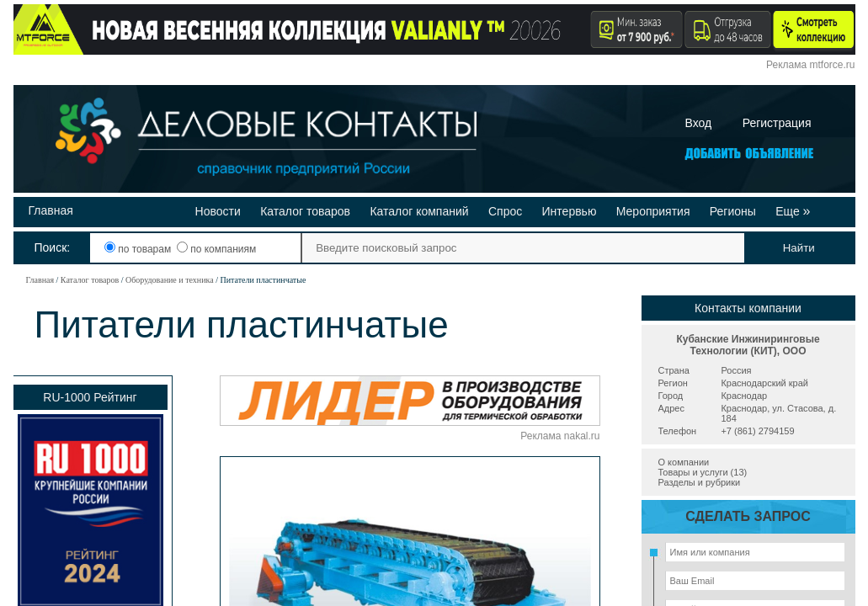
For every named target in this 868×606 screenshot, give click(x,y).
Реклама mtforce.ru (810, 65)
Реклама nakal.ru (560, 436)
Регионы (733, 211)
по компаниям (216, 249)
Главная (51, 210)
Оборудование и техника (170, 280)
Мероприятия (653, 211)
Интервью (570, 211)
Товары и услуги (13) (703, 472)
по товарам (139, 249)
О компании (684, 462)
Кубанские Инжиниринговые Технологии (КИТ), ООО (748, 345)
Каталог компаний (419, 211)
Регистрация (777, 123)
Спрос (505, 211)
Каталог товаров (305, 211)
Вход (699, 123)
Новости (218, 211)
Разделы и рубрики (700, 482)
